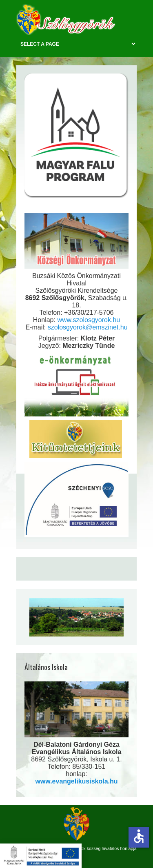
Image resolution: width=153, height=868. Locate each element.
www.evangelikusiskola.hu (76, 781)
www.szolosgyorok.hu (89, 320)
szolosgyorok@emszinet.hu (88, 327)
